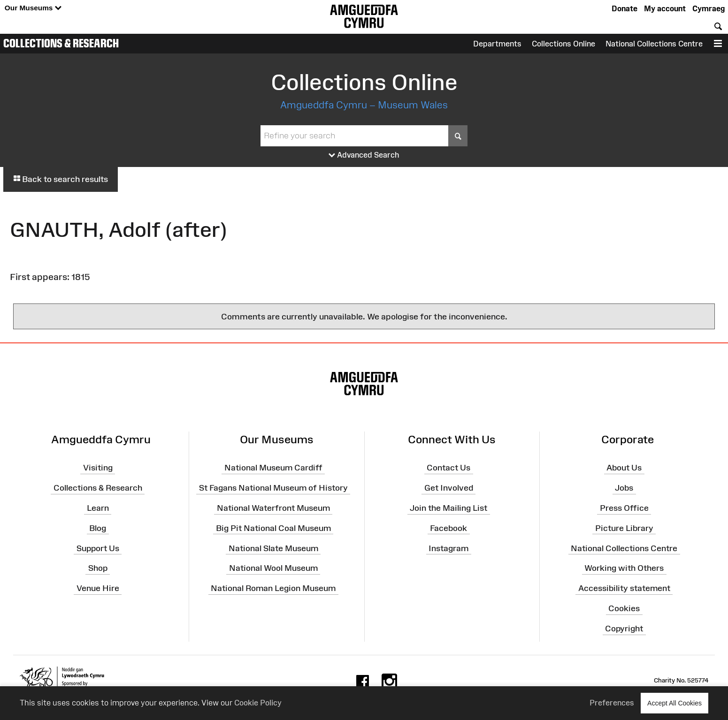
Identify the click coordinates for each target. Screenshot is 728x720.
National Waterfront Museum (273, 508)
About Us (624, 468)
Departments (497, 44)
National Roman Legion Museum (273, 588)
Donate (625, 8)
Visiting (98, 468)
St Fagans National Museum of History (273, 488)
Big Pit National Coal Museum (273, 528)
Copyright (624, 629)
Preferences (612, 703)
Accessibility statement (624, 588)
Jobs (624, 488)
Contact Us (448, 468)
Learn (98, 508)
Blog (98, 528)
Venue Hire (98, 588)
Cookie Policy (258, 703)
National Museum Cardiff (273, 468)
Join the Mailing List (448, 508)
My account (665, 8)
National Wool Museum (273, 568)
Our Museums (33, 8)
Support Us (98, 548)
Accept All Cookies (674, 703)
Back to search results (61, 179)
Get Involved (449, 488)
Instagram (448, 548)
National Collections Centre (654, 44)
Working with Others (624, 568)
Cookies (624, 608)
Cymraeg (709, 8)
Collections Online (563, 44)
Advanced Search (364, 155)
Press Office (624, 508)
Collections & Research (61, 43)
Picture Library (624, 528)
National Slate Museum (273, 548)
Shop (98, 568)
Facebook (448, 528)
